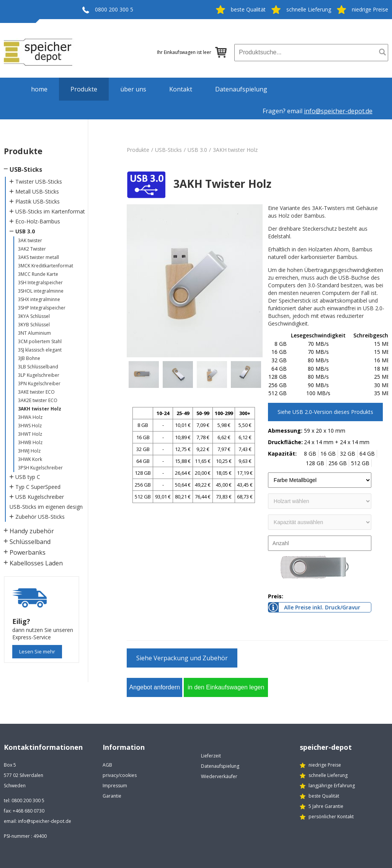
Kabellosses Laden (36, 563)
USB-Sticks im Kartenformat (50, 211)
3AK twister (30, 240)
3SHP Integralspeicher (42, 308)
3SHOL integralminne (41, 291)
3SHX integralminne (39, 299)
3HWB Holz (30, 442)
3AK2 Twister (32, 249)
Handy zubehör (32, 531)
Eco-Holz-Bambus (38, 221)
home (39, 89)
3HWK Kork (30, 459)
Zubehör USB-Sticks (40, 517)
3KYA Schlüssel (34, 316)
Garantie (112, 796)
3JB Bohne (29, 358)
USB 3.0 (25, 231)
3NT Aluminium (34, 333)
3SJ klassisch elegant (40, 350)
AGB (107, 765)
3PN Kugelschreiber (39, 384)
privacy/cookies (120, 775)
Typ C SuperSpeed (38, 487)
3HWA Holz (30, 417)
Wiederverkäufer (219, 776)
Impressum (115, 786)
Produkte (84, 89)
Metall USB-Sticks (37, 191)
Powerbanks (28, 552)
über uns (133, 89)
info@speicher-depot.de (338, 111)
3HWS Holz (30, 426)
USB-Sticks (26, 169)
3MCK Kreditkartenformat (46, 266)
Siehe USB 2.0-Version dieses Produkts (325, 412)
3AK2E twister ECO (38, 400)
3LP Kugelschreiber (39, 375)
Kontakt (181, 89)
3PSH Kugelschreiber (40, 468)
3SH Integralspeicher (40, 283)
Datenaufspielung (241, 89)
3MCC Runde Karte (38, 274)
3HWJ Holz (29, 451)
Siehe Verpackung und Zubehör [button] (182, 658)
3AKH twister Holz (40, 409)
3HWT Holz (30, 434)
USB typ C (28, 477)
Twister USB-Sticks (39, 182)
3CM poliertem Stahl (40, 341)
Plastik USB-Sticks (38, 201)
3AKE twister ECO (36, 392)
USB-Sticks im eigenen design (46, 507)
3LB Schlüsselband (38, 367)
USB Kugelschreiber (40, 497)
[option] (195, 281)
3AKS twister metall (38, 257)
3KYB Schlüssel (34, 325)
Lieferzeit (211, 756)
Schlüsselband (30, 542)
